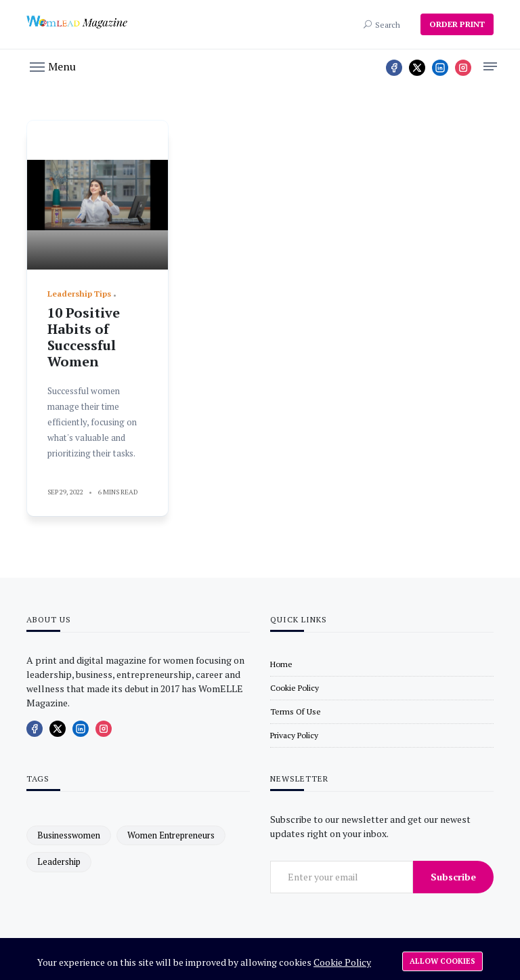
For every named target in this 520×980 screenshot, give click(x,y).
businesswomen (69, 835)
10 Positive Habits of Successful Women (84, 337)
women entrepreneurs (171, 835)
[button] (53, 66)
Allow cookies (442, 961)
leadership (59, 861)
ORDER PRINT (457, 24)
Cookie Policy (342, 962)
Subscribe (453, 877)
